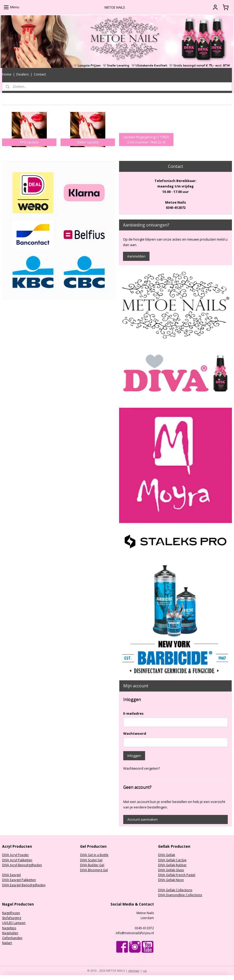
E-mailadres (133, 713)
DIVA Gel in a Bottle (94, 855)
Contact (40, 74)
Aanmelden (136, 256)
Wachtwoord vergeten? (142, 768)
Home (7, 74)
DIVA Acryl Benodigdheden (22, 865)
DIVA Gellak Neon (171, 880)
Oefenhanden (12, 938)
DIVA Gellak (167, 855)
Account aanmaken (143, 819)
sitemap (134, 970)
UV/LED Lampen (14, 923)
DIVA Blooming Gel (94, 870)
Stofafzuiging (12, 918)
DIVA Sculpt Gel (91, 860)
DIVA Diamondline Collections (180, 895)
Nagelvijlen (10, 933)
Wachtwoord (135, 733)
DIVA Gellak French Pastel (177, 875)
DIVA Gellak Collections (175, 890)
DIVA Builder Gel (92, 865)
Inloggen (134, 756)
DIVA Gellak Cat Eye (172, 860)
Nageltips (9, 928)
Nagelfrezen (11, 913)
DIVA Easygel (11, 875)
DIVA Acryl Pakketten (17, 860)
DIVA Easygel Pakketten (19, 880)
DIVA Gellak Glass (171, 870)
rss (145, 970)
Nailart (7, 943)
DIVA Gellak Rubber (172, 865)
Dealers (23, 74)
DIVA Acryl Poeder (15, 855)
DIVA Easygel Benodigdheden (24, 885)
